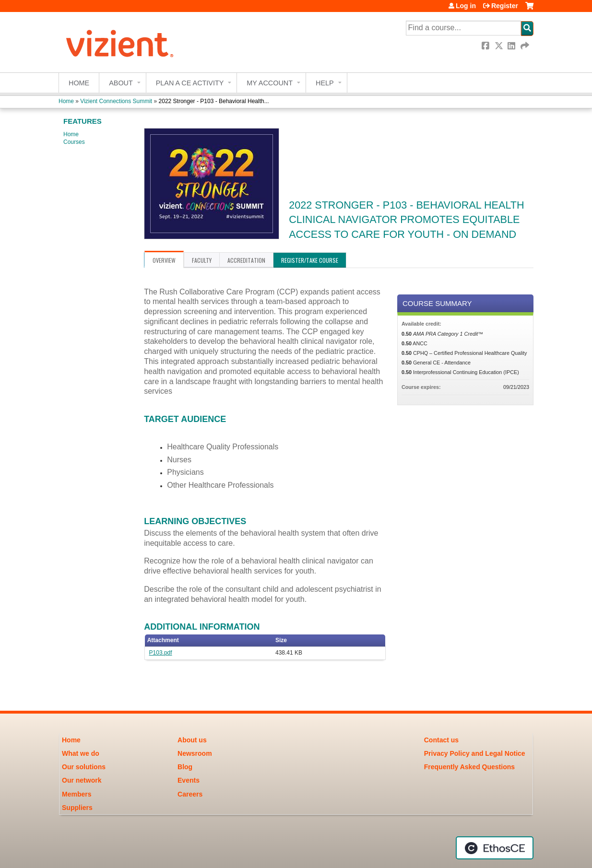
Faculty (202, 260)
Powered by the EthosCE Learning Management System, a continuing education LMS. (495, 848)
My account (270, 83)
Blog (185, 767)
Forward (525, 46)
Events (189, 780)
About (121, 83)
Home (79, 83)
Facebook (486, 46)
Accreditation (246, 260)
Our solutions (84, 767)
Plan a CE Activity (190, 83)
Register (505, 6)
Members (77, 794)
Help (325, 83)
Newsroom (195, 753)
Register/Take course (310, 260)
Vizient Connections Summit (116, 101)
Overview (164, 260)
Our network (82, 780)
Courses (74, 142)
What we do (81, 753)
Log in (466, 6)
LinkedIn (512, 46)
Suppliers (77, 808)
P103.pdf (161, 653)
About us (192, 740)
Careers (190, 794)
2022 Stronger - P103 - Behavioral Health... (214, 101)
